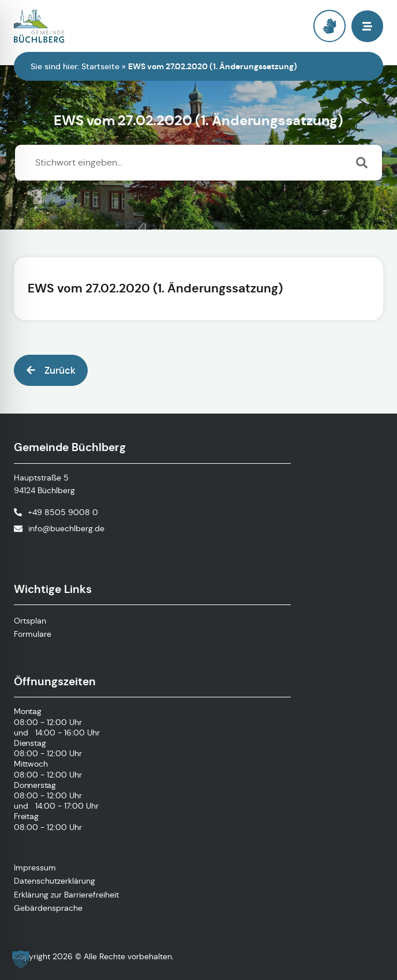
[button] (367, 26)
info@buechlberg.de (66, 528)
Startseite (100, 66)
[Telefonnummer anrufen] (56, 512)
